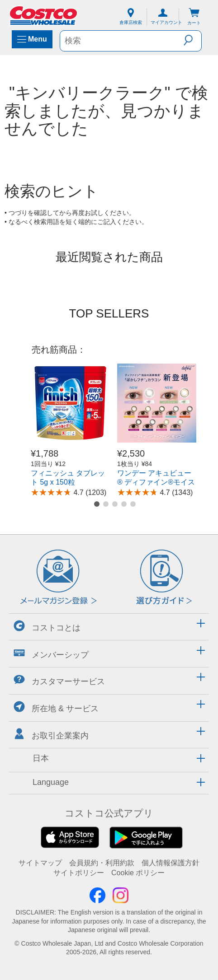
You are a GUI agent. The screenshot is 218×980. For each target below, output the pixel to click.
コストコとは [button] (47, 626)
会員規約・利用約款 (102, 863)
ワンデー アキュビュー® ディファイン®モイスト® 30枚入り (156, 482)
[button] (192, 40)
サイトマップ (40, 863)
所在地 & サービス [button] (56, 707)
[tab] (109, 626)
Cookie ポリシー (138, 873)
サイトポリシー (79, 873)
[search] (122, 41)
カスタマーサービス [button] (59, 680)
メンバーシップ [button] (51, 653)
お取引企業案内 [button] (51, 734)
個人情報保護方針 (171, 863)
